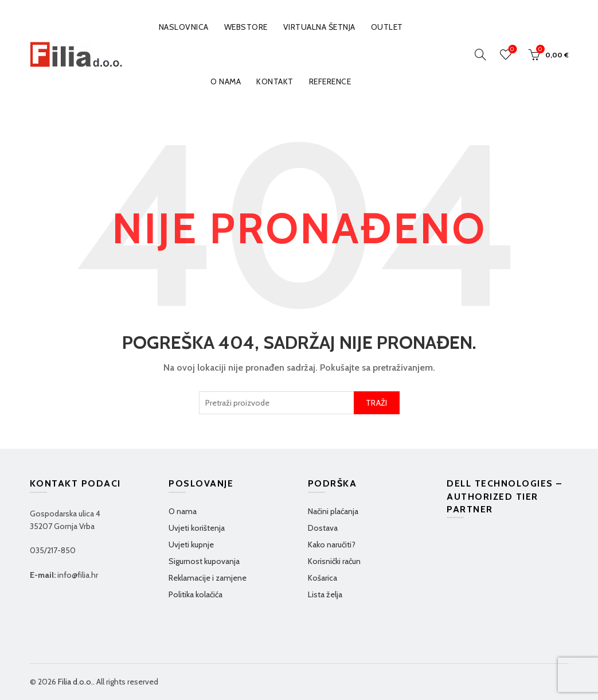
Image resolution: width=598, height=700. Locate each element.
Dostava (323, 528)
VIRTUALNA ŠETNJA (319, 27)
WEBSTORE (246, 27)
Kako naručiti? (332, 545)
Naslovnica (184, 27)
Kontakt (275, 81)
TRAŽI (377, 403)
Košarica (323, 578)
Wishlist (511, 50)
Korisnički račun (334, 561)
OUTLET (387, 27)
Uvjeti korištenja (197, 528)
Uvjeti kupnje (191, 545)
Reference (330, 81)
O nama (226, 81)
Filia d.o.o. (75, 682)
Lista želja (325, 594)
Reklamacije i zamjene (208, 578)
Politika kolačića (196, 594)
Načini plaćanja (333, 511)
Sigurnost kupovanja (204, 561)
